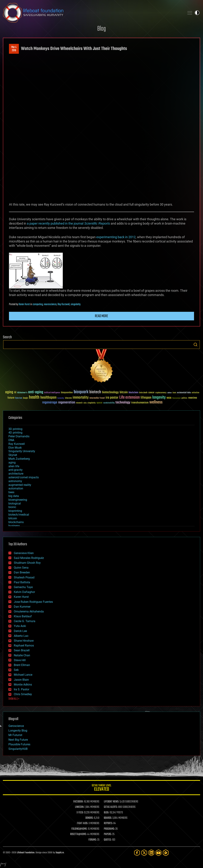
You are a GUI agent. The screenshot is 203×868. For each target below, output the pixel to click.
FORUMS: (93, 840)
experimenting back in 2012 (116, 237)
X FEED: (80, 813)
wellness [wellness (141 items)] (156, 402)
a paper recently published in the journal (68, 223)
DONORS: (89, 818)
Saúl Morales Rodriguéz (29, 558)
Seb (16, 670)
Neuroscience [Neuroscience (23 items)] (176, 398)
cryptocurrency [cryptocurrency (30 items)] (161, 393)
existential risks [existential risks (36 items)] (184, 393)
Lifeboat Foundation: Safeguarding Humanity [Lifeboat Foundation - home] (93, 13)
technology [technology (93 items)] (123, 403)
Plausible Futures (19, 744)
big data (14, 496)
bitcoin (13, 518)
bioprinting (15, 511)
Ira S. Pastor (22, 689)
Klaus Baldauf (23, 616)
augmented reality (20, 485)
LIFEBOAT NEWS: (111, 802)
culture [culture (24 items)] (169, 393)
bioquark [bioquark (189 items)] (81, 392)
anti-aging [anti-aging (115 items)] (36, 392)
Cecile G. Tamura (25, 621)
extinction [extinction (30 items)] (195, 393)
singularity (76, 304)
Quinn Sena (21, 568)
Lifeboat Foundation (26, 853)
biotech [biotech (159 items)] (95, 392)
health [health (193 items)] (34, 397)
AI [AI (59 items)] (15, 393)
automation (16, 488)
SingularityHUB (18, 749)
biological (15, 503)
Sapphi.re (60, 853)
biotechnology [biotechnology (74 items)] (110, 392)
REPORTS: (108, 823)
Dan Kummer (22, 607)
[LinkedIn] (151, 853)
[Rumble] (166, 853)
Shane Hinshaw (24, 641)
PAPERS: (108, 834)
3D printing (15, 429)
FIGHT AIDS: (82, 823)
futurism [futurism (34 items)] (19, 398)
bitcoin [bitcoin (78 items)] (124, 392)
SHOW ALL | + (14, 699)
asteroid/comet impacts (24, 477)
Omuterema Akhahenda (29, 611)
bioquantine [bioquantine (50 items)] (67, 392)
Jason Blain (21, 680)
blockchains (16, 522)
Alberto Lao (21, 636)
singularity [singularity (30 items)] (92, 403)
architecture (16, 474)
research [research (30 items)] (79, 403)
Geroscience (16, 726)
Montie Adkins (23, 685)
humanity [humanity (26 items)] (61, 398)
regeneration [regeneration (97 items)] (67, 402)
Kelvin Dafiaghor (24, 592)
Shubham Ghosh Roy (27, 563)
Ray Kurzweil (64, 304)
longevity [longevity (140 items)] (159, 398)
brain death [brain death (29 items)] (143, 393)
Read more (101, 316)
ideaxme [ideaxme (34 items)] (68, 398)
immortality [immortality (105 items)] (81, 398)
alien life (14, 466)
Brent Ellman (22, 665)
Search (195, 345)
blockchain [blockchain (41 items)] (133, 393)
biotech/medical (19, 515)
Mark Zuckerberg (19, 459)
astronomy (15, 481)
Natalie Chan (22, 655)
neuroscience (50, 304)
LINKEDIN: (79, 807)
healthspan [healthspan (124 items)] (48, 398)
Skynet (13, 455)
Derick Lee (20, 631)
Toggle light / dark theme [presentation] (197, 13)
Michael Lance (23, 675)
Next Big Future (18, 740)
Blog (101, 29)
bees (11, 492)
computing (38, 304)
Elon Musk (15, 448)
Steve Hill (20, 660)
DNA (11, 440)
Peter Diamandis (19, 436)
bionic (12, 507)
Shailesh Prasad (24, 577)
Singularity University (22, 451)
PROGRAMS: (109, 829)
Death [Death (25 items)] (174, 393)
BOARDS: (108, 818)
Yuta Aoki (20, 626)
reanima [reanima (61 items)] (193, 398)
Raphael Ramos (24, 645)
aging (12, 462)
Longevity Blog (18, 731)
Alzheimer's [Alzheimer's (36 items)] (22, 393)
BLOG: (106, 813)
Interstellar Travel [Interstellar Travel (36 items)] (97, 398)
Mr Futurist (15, 735)
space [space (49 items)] (99, 403)
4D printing (15, 433)
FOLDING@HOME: (79, 829)
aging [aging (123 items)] (9, 392)
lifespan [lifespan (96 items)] (146, 398)
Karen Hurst (24, 304)
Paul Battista (22, 582)
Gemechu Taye (23, 587)
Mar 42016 (14, 49)
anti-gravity (16, 470)
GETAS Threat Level (101, 788)
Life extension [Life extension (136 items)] (129, 398)
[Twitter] (144, 853)
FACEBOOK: (78, 802)
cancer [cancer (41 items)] (151, 393)
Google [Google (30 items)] (25, 398)
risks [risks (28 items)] (85, 403)
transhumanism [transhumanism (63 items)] (140, 403)
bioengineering (18, 500)
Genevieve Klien (24, 553)
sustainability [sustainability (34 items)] (109, 403)
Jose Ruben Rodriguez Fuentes (33, 602)
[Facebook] (137, 853)
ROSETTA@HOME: (78, 834)
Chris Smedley (23, 694)
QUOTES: (108, 840)
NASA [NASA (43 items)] (169, 398)
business (14, 526)
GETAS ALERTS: (111, 807)
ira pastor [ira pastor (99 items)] (112, 398)
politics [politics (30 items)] (184, 398)
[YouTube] (159, 853)
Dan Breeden (22, 572)
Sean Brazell (22, 650)
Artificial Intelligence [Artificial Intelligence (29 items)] (52, 393)
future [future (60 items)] (11, 398)
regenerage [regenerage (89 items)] (50, 403)
